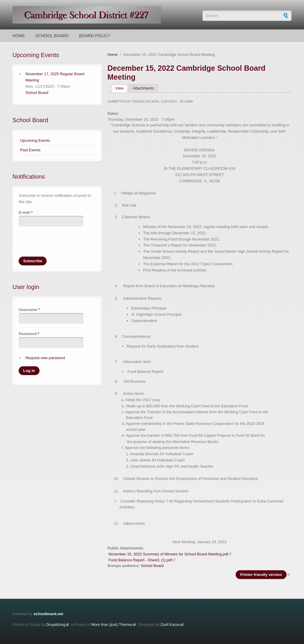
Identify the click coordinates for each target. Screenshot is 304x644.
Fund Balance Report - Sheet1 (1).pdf (140, 560)
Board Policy (95, 36)
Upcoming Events (35, 140)
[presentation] (64, 245)
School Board (52, 36)
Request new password (45, 358)
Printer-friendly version (261, 575)
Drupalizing (56, 625)
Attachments (143, 88)
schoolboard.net (48, 614)
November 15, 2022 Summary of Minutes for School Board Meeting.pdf (168, 554)
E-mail (26, 212)
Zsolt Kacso (170, 625)
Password (29, 334)
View (122, 88)
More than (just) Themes (112, 625)
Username (29, 310)
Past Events (30, 150)
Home (19, 36)
